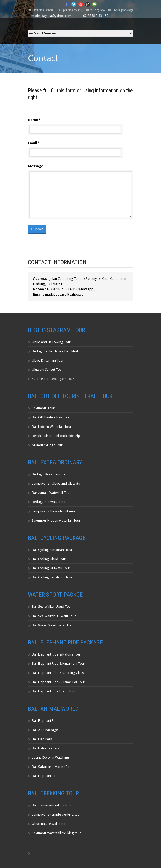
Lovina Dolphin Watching (50, 757)
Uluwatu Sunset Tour (47, 370)
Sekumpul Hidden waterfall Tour (56, 521)
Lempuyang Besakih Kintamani (55, 511)
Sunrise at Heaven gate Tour (53, 379)
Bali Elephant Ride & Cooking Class (58, 673)
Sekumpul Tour (43, 408)
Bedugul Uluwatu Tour (49, 502)
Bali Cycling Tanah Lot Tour (52, 577)
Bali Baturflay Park (46, 748)
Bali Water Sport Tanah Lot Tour (56, 625)
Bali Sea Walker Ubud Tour (52, 606)
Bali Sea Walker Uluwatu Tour (54, 616)
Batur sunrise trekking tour (52, 805)
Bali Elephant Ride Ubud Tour (54, 691)
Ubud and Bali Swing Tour (52, 342)
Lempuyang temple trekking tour (56, 814)
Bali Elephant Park (45, 776)
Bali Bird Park (42, 739)
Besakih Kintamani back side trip (56, 436)
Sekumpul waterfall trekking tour (56, 833)
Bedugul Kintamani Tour (50, 474)
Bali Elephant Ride (45, 721)
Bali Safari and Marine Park (52, 767)
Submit (37, 229)
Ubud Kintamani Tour (48, 360)
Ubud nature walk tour (49, 824)
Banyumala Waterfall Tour (51, 493)
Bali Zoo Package (45, 730)
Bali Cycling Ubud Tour (49, 559)
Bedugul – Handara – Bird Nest (55, 351)
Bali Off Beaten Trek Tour (51, 417)
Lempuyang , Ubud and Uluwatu (56, 483)
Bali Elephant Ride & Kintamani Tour (58, 664)
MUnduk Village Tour (48, 445)
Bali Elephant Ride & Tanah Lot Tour (58, 682)
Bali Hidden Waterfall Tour (52, 427)
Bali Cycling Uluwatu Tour (51, 568)
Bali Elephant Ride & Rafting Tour (57, 654)
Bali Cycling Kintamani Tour (52, 550)
